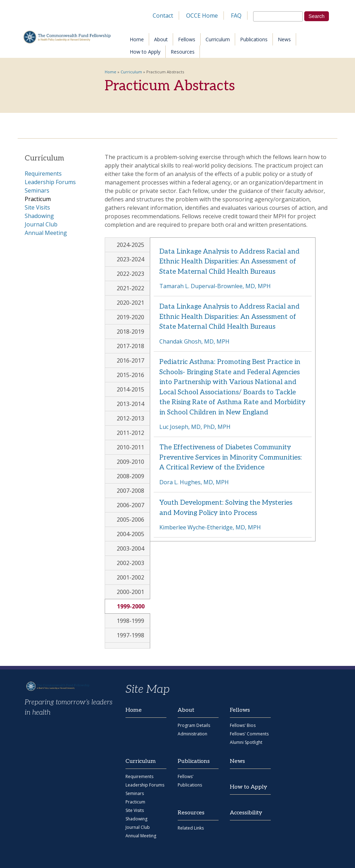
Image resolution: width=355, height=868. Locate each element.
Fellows (187, 39)
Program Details (194, 725)
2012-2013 (130, 418)
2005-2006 (130, 520)
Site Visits (37, 207)
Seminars (37, 190)
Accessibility (246, 813)
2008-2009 (130, 476)
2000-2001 (130, 592)
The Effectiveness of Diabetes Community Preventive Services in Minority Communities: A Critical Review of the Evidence (231, 457)
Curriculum (218, 39)
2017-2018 (130, 346)
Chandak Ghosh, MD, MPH (194, 341)
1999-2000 (134, 606)
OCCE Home (202, 16)
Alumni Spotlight (246, 742)
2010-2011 (130, 447)
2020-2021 (130, 303)
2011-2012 (130, 433)
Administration (192, 734)
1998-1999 (130, 621)
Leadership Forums (50, 182)
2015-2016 (130, 375)
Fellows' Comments (249, 734)
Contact (163, 16)
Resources (183, 52)
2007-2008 (130, 491)
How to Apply (145, 52)
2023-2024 (130, 259)
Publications (254, 39)
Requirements (43, 174)
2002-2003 (130, 563)
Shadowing (39, 216)
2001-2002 (130, 577)
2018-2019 (130, 332)
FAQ (236, 16)
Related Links (191, 828)
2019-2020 (130, 317)
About (161, 39)
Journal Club (41, 224)
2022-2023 (130, 274)
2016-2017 (130, 360)
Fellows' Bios (243, 725)
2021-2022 (130, 288)
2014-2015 (130, 389)
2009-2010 (130, 462)
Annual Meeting (46, 233)
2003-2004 (130, 548)
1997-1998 (130, 635)
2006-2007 (130, 505)
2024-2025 (130, 245)
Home (137, 39)
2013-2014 (130, 404)
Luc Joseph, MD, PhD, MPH (195, 427)
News (284, 39)
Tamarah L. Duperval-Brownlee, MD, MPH (215, 286)
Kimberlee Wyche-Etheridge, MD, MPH (210, 527)
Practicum (38, 199)
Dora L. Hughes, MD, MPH (194, 482)
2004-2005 (130, 534)
